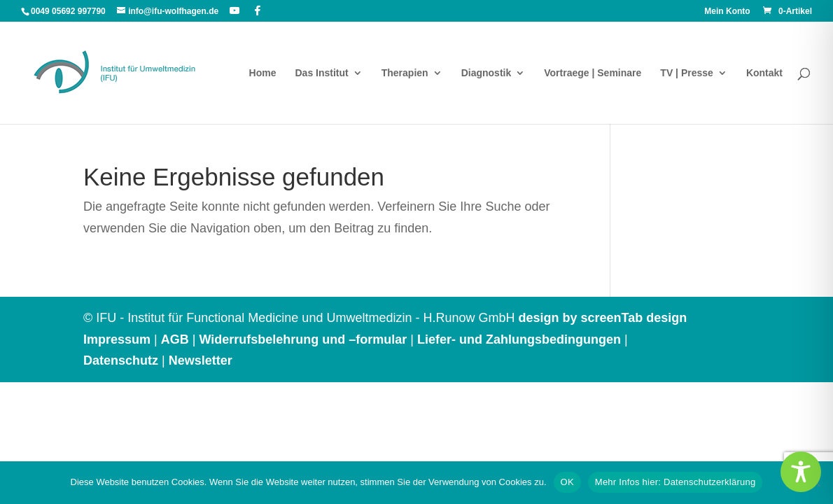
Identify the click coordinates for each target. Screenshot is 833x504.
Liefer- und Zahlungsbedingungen (519, 339)
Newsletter (201, 360)
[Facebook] (258, 10)
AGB (175, 339)
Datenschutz (121, 360)
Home (263, 73)
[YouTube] (234, 10)
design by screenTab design (602, 318)
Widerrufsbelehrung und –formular (303, 339)
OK (567, 482)
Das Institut (321, 73)
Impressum (117, 339)
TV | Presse (687, 73)
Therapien (405, 73)
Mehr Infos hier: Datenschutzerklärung (675, 482)
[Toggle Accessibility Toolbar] (801, 472)
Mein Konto (727, 12)
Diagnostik (486, 73)
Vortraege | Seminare (593, 73)
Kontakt (764, 73)
